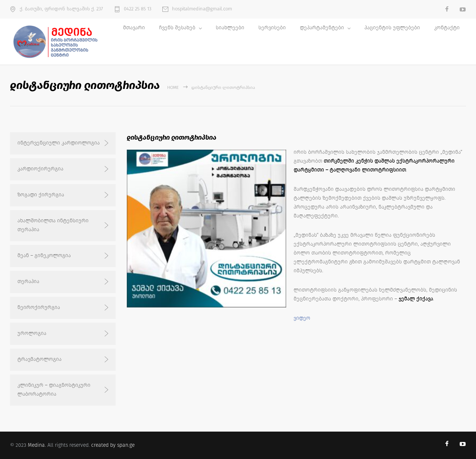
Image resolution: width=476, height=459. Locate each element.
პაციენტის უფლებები (392, 28)
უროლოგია (32, 333)
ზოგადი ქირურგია (41, 195)
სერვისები (272, 28)
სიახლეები (230, 28)
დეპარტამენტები (322, 28)
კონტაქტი (447, 28)
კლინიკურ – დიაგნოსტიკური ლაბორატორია (54, 390)
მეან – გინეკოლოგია (44, 255)
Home (173, 87)
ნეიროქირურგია (39, 307)
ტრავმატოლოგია (39, 359)
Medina (36, 445)
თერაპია (28, 281)
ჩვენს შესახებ (177, 28)
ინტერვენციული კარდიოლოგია (59, 143)
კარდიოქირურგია (40, 169)
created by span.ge (113, 445)
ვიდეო (302, 318)
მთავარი (134, 28)
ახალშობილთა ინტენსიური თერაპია (53, 225)
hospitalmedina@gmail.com (202, 9)
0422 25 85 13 (138, 9)
